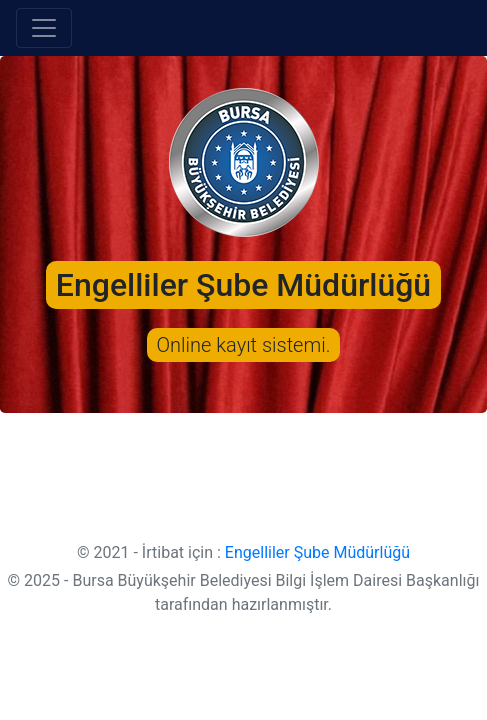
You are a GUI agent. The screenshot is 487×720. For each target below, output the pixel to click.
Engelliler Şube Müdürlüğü (317, 552)
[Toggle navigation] (44, 28)
